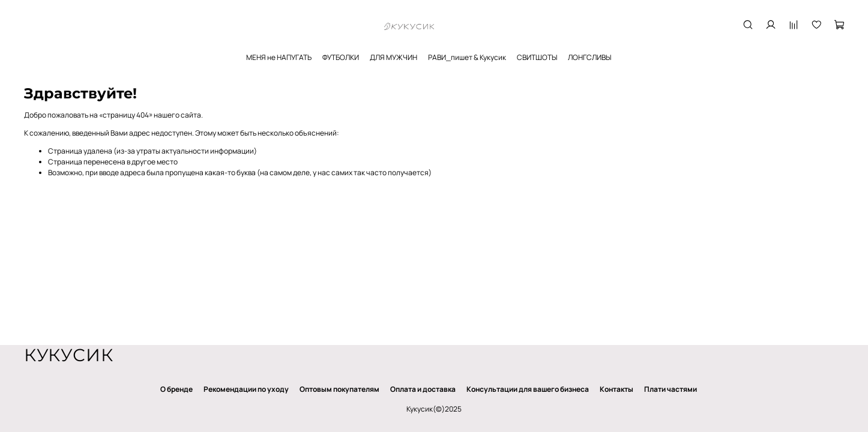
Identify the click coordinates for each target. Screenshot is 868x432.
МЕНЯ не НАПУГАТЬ (279, 57)
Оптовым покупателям (339, 389)
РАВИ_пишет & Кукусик (467, 57)
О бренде (176, 389)
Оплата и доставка (423, 389)
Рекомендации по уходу (246, 389)
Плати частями (671, 389)
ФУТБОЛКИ (341, 57)
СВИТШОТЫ (537, 57)
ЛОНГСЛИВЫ (589, 57)
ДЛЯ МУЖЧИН (393, 57)
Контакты (616, 389)
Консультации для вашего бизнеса (528, 389)
